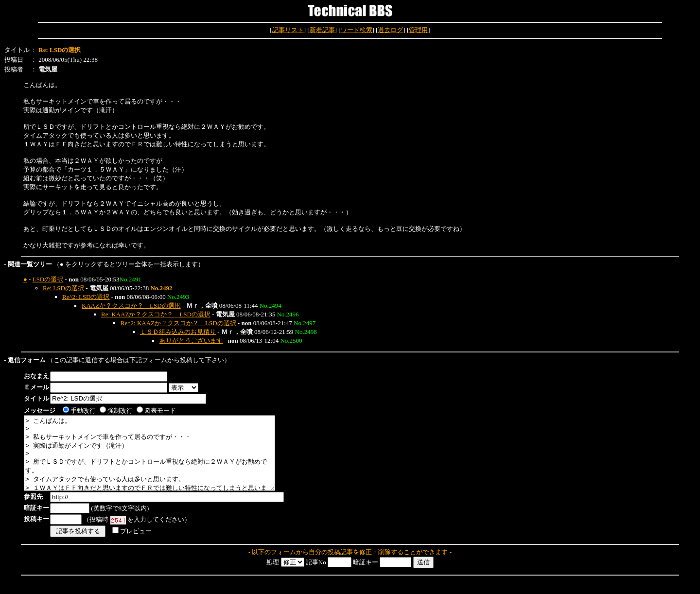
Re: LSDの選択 (63, 288)
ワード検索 (357, 30)
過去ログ (390, 30)
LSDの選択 (48, 279)
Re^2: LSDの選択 (86, 297)
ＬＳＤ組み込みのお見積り (178, 332)
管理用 (418, 30)
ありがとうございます (191, 341)
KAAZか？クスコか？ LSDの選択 (131, 306)
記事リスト (288, 30)
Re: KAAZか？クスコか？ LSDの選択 (156, 314)
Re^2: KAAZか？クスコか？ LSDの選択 (178, 323)
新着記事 (322, 30)
